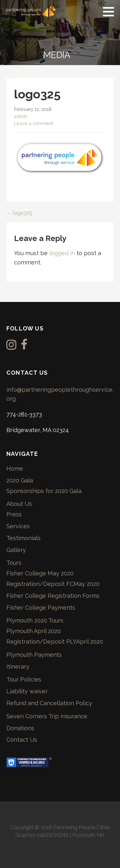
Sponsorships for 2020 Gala (44, 491)
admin (21, 116)
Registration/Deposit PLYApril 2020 (55, 642)
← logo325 (19, 213)
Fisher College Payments (41, 608)
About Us (19, 504)
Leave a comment (34, 123)
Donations (20, 728)
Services (18, 526)
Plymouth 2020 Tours (35, 620)
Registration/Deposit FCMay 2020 (53, 584)
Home (15, 468)
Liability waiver (27, 691)
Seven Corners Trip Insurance (47, 716)
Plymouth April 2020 (34, 631)
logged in (62, 253)
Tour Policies (24, 679)
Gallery (16, 550)
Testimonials (24, 538)
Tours (14, 563)
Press (14, 514)
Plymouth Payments (34, 655)
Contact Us (22, 740)
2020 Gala (20, 480)
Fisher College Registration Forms (53, 596)
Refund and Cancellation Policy (49, 703)
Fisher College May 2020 (40, 573)
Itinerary (18, 667)
